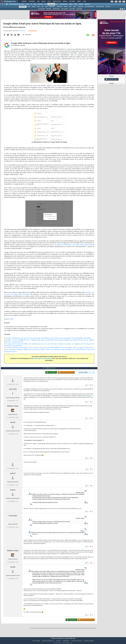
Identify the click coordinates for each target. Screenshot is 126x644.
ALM (35, 4)
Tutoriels (32, 1)
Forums (24, 1)
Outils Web (79, 9)
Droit (79, 1)
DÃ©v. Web (51, 4)
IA (31, 4)
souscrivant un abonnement (43, 360)
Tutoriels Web (56, 9)
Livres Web (72, 9)
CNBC (12, 320)
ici (44, 91)
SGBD (71, 4)
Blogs (43, 1)
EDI (57, 4)
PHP (70, 7)
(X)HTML (108, 7)
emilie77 (13, 477)
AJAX (29, 7)
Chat (49, 1)
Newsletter (57, 1)
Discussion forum (112, 79)
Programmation (64, 4)
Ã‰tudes (72, 1)
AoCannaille (13, 519)
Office (76, 4)
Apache (34, 7)
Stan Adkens (22, 32)
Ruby (75, 7)
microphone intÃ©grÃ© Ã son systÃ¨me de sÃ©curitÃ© (73, 246)
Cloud (27, 4)
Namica (13, 493)
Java (46, 4)
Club (84, 1)
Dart (46, 7)
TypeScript (80, 7)
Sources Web (64, 9)
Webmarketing (100, 7)
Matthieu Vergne (13, 409)
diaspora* (89, 399)
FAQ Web (49, 9)
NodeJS (66, 7)
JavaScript (59, 7)
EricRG (13, 426)
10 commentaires (33, 32)
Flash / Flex (52, 7)
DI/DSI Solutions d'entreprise (17, 4)
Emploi (65, 1)
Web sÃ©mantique (90, 7)
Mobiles (81, 4)
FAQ (38, 1)
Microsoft (40, 4)
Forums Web (41, 9)
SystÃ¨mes (88, 4)
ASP (39, 7)
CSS (42, 7)
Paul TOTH (13, 393)
